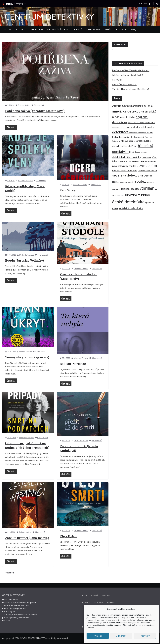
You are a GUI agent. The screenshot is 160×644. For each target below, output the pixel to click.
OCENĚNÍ (77, 30)
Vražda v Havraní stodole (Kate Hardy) (131, 89)
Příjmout (98, 636)
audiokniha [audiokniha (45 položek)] (149, 122)
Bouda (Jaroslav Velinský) (25, 260)
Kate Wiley (68, 190)
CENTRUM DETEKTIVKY (49, 17)
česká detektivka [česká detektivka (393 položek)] (128, 202)
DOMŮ (8, 30)
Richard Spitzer (24, 105)
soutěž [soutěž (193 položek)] (140, 181)
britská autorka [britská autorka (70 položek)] (131, 127)
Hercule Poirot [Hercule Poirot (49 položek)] (130, 146)
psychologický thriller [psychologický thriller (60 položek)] (124, 166)
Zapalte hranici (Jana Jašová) (27, 538)
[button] (25, 30)
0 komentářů (38, 105)
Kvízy (133, 30)
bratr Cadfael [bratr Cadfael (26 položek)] (117, 128)
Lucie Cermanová (81, 440)
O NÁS (108, 30)
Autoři (95, 595)
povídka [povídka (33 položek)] (153, 161)
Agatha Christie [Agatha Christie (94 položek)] (122, 106)
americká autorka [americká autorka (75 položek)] (142, 106)
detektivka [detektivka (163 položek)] (120, 132)
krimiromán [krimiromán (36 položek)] (146, 157)
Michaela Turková (25, 180)
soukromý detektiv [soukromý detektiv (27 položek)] (127, 182)
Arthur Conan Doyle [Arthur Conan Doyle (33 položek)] (136, 123)
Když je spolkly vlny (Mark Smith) (22, 4)
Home (85, 595)
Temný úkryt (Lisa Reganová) (27, 357)
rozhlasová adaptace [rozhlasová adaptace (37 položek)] (147, 171)
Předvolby (145, 636)
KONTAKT (121, 30)
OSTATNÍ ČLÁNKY (56, 30)
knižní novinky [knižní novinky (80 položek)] (133, 157)
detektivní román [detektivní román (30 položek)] (136, 133)
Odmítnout (121, 636)
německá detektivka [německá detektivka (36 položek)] (140, 161)
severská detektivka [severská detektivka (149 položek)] (128, 175)
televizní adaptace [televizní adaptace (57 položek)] (131, 189)
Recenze (106, 595)
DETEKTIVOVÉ (93, 30)
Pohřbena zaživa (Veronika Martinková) (35, 111)
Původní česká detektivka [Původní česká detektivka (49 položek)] (125, 170)
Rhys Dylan (68, 536)
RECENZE (35, 30)
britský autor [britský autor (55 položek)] (147, 127)
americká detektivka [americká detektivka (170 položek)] (128, 111)
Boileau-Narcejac (73, 364)
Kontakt (111, 602)
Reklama (99, 602)
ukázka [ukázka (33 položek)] (121, 196)
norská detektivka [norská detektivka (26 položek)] (124, 161)
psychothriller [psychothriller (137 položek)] (147, 166)
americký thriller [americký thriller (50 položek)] (127, 117)
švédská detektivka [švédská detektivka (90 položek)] (131, 208)
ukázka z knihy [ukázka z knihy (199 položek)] (138, 195)
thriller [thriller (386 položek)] (148, 188)
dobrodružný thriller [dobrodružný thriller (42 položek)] (128, 137)
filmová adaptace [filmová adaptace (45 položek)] (129, 141)
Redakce (87, 602)
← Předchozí (8, 573)
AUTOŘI (19, 30)
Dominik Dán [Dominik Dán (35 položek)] (143, 137)
